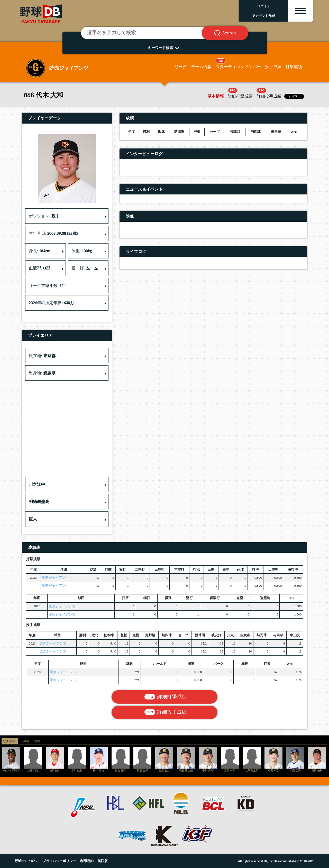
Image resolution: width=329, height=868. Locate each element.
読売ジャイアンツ (55, 578)
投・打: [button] (85, 268)
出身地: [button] (42, 373)
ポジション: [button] (44, 216)
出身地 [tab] (25, 741)
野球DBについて (27, 861)
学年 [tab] (12, 741)
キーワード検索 (165, 48)
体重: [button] (82, 251)
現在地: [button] (42, 356)
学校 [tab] (37, 741)
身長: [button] (40, 251)
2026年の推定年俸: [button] (52, 303)
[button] (67, 484)
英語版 (103, 861)
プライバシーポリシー (59, 861)
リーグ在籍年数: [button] (47, 286)
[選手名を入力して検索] (148, 33)
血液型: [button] (39, 268)
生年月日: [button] (53, 233)
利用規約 (87, 861)
